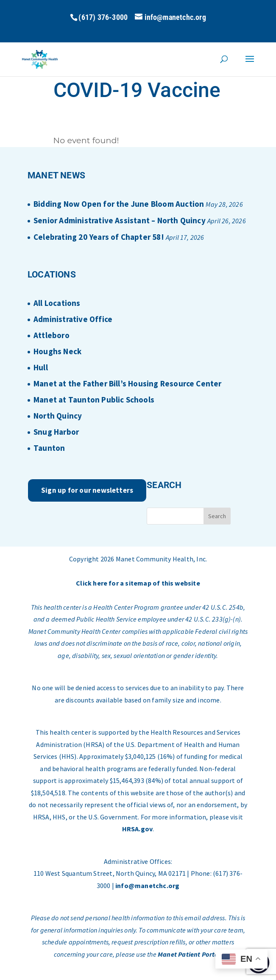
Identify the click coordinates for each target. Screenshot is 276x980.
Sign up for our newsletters (87, 490)
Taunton (49, 448)
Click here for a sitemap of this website (138, 583)
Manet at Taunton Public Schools (94, 400)
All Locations (57, 303)
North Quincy (58, 416)
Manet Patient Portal (189, 954)
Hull (41, 367)
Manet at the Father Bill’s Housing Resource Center (128, 383)
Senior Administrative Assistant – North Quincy (120, 220)
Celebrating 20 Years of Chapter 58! (99, 237)
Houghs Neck (57, 351)
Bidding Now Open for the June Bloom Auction (119, 204)
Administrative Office (73, 319)
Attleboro (52, 335)
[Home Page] (40, 59)
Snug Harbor (56, 432)
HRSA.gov (138, 829)
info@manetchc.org (147, 886)
